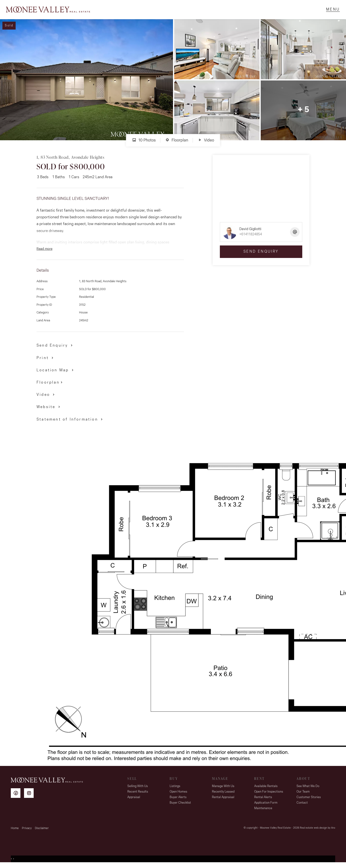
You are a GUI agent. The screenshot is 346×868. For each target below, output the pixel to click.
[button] (46, 360)
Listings (175, 789)
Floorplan (177, 143)
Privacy (27, 831)
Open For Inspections (269, 794)
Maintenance (263, 811)
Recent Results (138, 794)
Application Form (266, 805)
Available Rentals (266, 789)
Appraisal (134, 800)
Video (206, 143)
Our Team (303, 794)
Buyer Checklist (180, 805)
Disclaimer (42, 831)
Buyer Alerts (178, 800)
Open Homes (178, 794)
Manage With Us (223, 789)
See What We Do (308, 789)
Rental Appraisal (223, 800)
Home (15, 831)
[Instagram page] (30, 796)
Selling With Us (138, 789)
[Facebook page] (17, 796)
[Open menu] (332, 11)
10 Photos (144, 143)
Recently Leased (223, 794)
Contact (302, 805)
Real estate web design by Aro (318, 830)
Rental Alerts (263, 800)
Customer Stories (309, 800)
